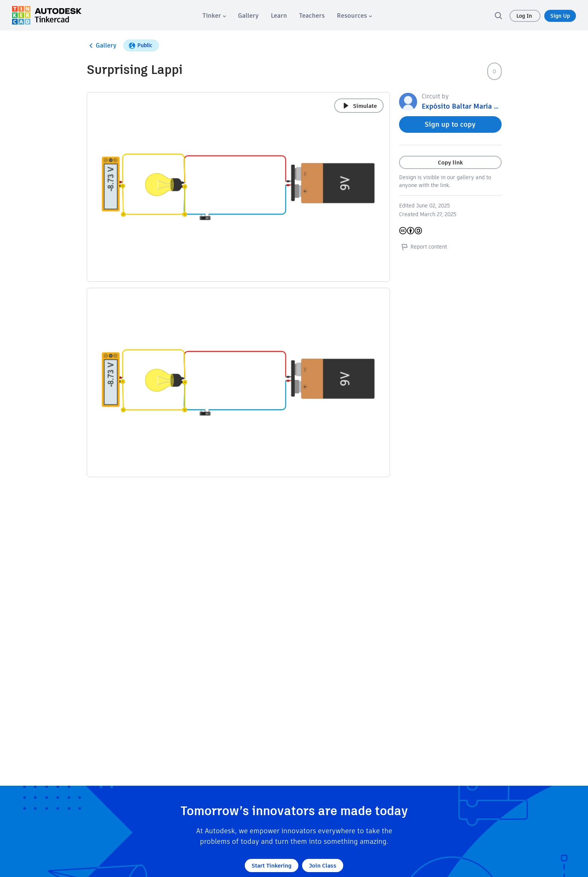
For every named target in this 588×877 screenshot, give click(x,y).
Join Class (323, 865)
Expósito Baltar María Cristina (470, 106)
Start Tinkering (272, 865)
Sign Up (560, 16)
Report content (423, 247)
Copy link (450, 162)
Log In (525, 16)
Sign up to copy (450, 124)
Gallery (102, 46)
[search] (498, 15)
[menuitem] (214, 16)
